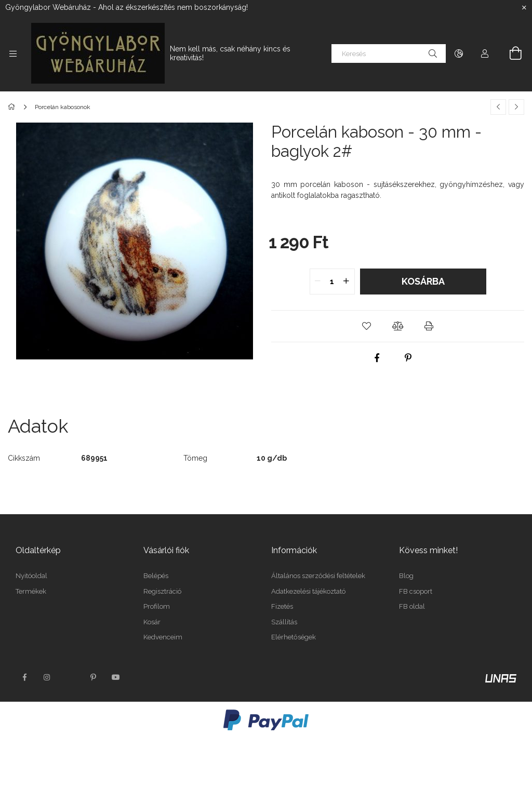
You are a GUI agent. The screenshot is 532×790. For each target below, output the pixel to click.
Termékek (31, 591)
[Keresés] (389, 53)
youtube (116, 677)
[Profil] (485, 53)
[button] (367, 326)
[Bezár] (524, 8)
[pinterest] (408, 358)
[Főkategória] (13, 107)
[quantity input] (332, 282)
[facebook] (377, 358)
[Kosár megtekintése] (510, 53)
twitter (70, 677)
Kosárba (423, 281)
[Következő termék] (516, 107)
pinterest (93, 677)
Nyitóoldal (31, 576)
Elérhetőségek (294, 637)
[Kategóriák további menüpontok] (13, 53)
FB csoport (416, 591)
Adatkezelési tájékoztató (308, 591)
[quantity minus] (318, 282)
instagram (47, 677)
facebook (24, 677)
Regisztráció (162, 591)
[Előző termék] (498, 107)
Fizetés (282, 606)
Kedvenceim (163, 637)
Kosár (152, 622)
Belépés (156, 576)
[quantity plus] (347, 282)
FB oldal (412, 606)
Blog (406, 576)
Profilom (157, 606)
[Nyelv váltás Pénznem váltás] (459, 53)
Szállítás (284, 622)
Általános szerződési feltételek (318, 576)
